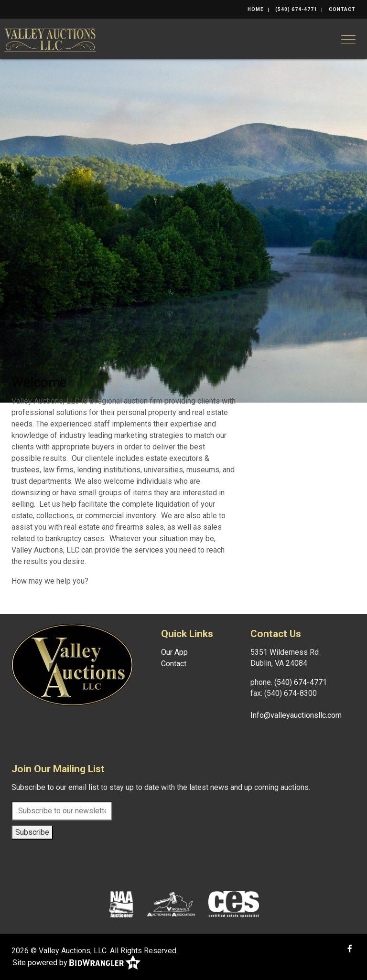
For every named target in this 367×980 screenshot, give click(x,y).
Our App (174, 652)
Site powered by (76, 963)
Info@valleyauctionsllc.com (296, 715)
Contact (342, 9)
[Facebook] (350, 949)
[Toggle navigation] (348, 39)
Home (256, 9)
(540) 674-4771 (296, 9)
